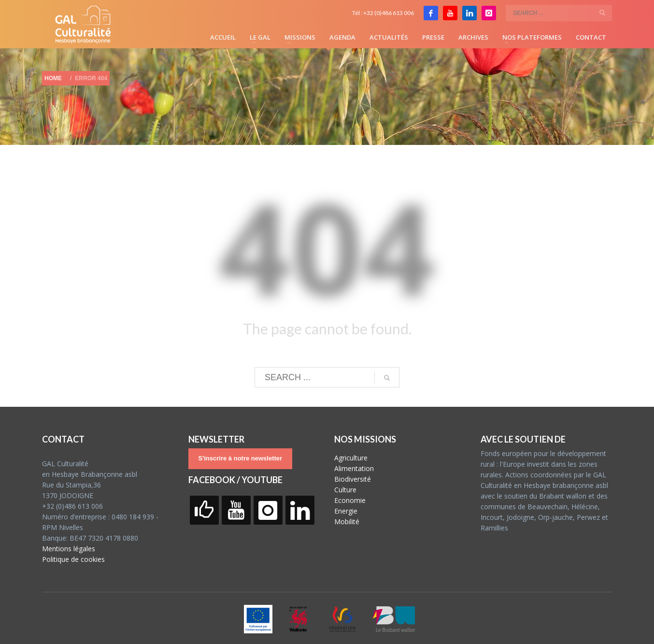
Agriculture (351, 458)
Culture (345, 490)
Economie (350, 500)
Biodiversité (353, 479)
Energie (346, 511)
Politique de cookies (73, 559)
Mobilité (347, 522)
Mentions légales (69, 549)
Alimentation (354, 468)
